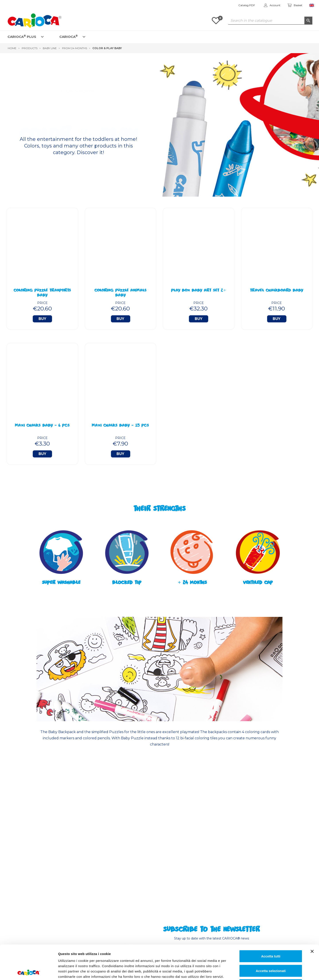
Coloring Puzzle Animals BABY (121, 293)
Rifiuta (271, 951)
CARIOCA (69, 36)
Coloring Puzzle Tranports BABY (42, 293)
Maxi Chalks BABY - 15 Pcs (120, 426)
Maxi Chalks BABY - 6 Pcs (42, 426)
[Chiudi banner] (312, 917)
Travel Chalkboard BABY (277, 291)
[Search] (270, 21)
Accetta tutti (271, 922)
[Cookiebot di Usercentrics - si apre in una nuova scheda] (29, 971)
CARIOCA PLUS (22, 36)
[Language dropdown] (312, 5)
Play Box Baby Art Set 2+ (198, 291)
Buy (42, 319)
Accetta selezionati (271, 936)
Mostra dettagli (227, 971)
